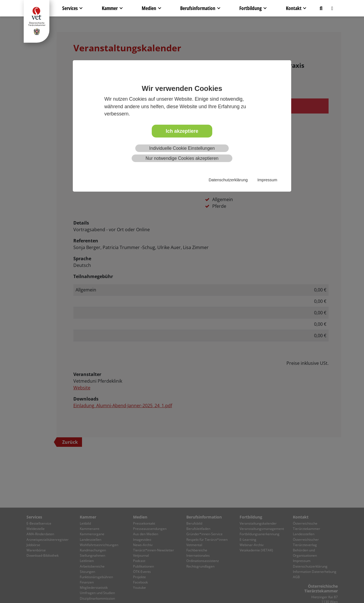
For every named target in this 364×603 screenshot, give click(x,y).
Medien (149, 8)
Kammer (110, 8)
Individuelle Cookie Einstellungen (182, 148)
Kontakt (294, 8)
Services (70, 8)
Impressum (267, 180)
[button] (321, 8)
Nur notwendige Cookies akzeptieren (182, 158)
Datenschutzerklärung (228, 180)
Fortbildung (250, 8)
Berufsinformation (198, 8)
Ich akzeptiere (182, 131)
